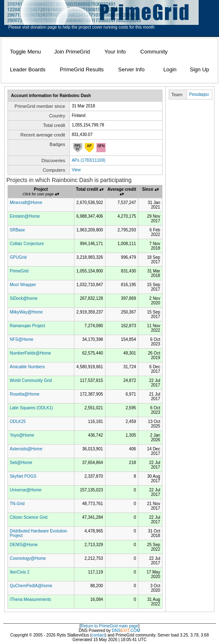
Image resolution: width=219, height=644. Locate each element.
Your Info (115, 52)
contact (98, 635)
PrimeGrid (19, 271)
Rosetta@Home (25, 394)
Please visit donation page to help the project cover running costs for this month (81, 27)
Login (170, 69)
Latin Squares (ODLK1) (32, 408)
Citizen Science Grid (29, 517)
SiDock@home (24, 298)
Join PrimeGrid (72, 52)
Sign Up (199, 69)
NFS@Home (22, 339)
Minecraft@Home (26, 203)
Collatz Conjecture (27, 244)
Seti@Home (21, 463)
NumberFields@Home (31, 353)
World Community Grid (31, 380)
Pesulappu (199, 94)
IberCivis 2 (20, 572)
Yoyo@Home (22, 435)
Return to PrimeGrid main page (109, 626)
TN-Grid (17, 504)
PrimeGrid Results (82, 69)
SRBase (18, 230)
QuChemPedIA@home (31, 586)
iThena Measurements (31, 599)
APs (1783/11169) (89, 160)
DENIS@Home (24, 545)
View (76, 170)
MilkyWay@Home (26, 312)
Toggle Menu (25, 52)
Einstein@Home (25, 216)
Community (154, 52)
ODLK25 (18, 422)
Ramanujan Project (28, 326)
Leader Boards (28, 69)
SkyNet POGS (23, 476)
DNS (116, 631)
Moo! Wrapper (23, 285)
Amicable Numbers (27, 367)
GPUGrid (18, 257)
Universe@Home (26, 490)
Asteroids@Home (26, 449)
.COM (130, 631)
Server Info (131, 69)
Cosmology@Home (28, 558)
